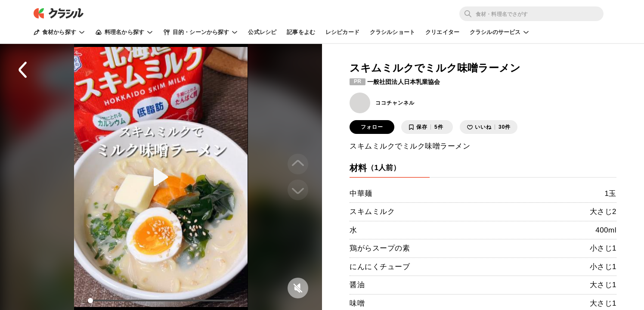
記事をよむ (301, 32)
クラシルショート (392, 32)
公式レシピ (262, 32)
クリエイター (442, 32)
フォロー (372, 127)
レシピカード (342, 32)
